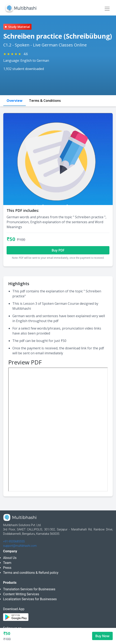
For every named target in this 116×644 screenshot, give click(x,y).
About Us (10, 558)
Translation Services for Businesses (29, 589)
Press (7, 568)
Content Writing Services (21, 594)
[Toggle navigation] (107, 9)
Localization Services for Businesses (30, 599)
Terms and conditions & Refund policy (31, 573)
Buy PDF (58, 250)
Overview (15, 101)
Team (7, 563)
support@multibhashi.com (20, 546)
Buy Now (102, 636)
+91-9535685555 (14, 541)
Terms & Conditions (45, 101)
